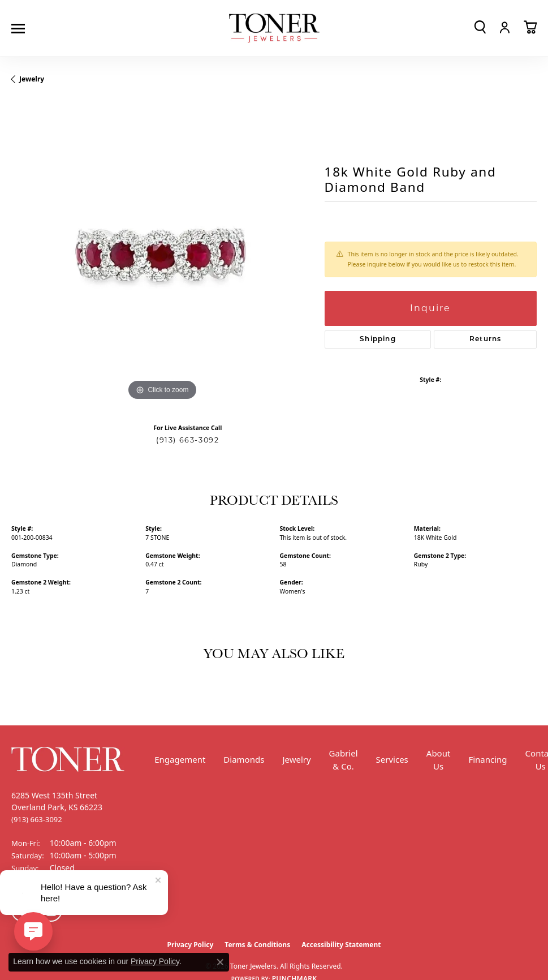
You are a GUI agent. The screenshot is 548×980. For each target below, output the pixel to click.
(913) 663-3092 (187, 440)
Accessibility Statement (341, 945)
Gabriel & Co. (344, 760)
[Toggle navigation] (21, 29)
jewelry (32, 79)
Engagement (180, 759)
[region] (162, 252)
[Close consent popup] (220, 962)
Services (392, 759)
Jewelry (296, 759)
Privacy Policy (155, 961)
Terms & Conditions (257, 945)
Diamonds (244, 759)
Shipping (378, 339)
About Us (439, 760)
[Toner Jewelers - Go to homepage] (274, 29)
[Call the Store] (37, 819)
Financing (487, 759)
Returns (485, 339)
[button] (480, 27)
